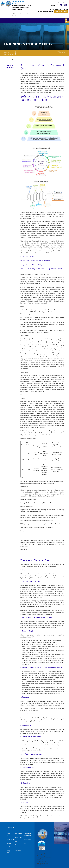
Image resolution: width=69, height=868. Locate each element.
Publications (62, 3)
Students (9, 847)
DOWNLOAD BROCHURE (61, 12)
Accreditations (11, 839)
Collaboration (28, 839)
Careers (54, 3)
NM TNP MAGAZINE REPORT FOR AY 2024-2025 (35, 261)
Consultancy (46, 3)
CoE (16, 841)
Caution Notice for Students (29, 257)
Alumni (53, 5)
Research (18, 851)
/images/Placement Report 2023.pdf (32, 265)
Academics (18, 834)
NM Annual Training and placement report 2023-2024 (41, 269)
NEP (25, 843)
